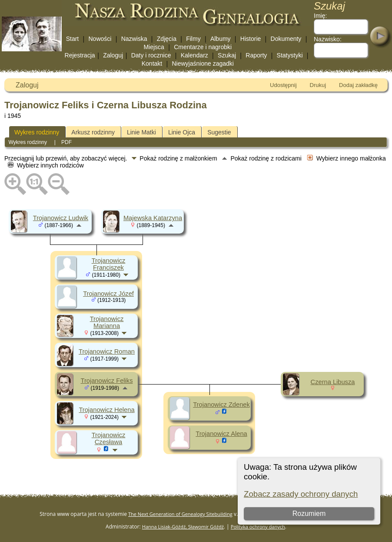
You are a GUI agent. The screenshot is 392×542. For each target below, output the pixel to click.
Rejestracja (80, 55)
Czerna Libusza (333, 382)
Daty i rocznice (151, 55)
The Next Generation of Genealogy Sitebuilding (180, 514)
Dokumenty (286, 39)
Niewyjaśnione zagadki (203, 64)
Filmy (193, 39)
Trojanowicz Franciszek (109, 264)
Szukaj (227, 55)
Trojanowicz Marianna (107, 322)
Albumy (221, 39)
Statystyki (290, 55)
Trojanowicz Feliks (107, 381)
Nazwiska (134, 39)
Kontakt (152, 64)
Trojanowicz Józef (108, 294)
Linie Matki (141, 132)
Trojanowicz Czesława (109, 438)
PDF (66, 142)
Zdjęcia (167, 39)
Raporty (256, 55)
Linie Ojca (182, 132)
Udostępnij (283, 85)
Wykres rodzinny (37, 132)
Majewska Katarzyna (153, 218)
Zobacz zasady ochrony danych (301, 494)
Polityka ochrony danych (258, 527)
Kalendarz (194, 55)
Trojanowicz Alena (221, 434)
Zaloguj (113, 55)
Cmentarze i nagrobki (203, 47)
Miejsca (154, 47)
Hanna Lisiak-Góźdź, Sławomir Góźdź (183, 527)
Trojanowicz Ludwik (61, 218)
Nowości (100, 39)
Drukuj (318, 85)
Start (73, 39)
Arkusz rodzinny (93, 132)
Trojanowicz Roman (107, 351)
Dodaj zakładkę (358, 85)
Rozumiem (309, 514)
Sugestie (219, 132)
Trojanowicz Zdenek (221, 405)
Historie (251, 39)
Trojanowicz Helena (106, 410)
